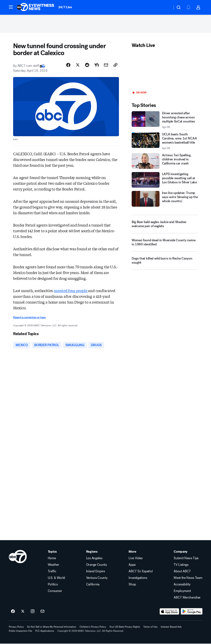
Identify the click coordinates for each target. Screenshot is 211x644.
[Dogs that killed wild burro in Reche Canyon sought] (165, 263)
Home (52, 559)
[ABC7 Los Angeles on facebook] (13, 612)
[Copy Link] (115, 65)
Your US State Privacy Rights (125, 627)
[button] (11, 7)
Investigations (138, 578)
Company (181, 552)
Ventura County (97, 578)
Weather (54, 565)
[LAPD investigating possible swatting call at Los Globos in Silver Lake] (165, 180)
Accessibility (182, 585)
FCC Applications (45, 631)
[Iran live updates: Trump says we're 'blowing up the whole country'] (165, 199)
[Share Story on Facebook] (68, 65)
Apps (132, 565)
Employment (182, 591)
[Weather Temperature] (166, 7)
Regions (92, 552)
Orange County (97, 565)
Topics (52, 552)
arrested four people (71, 291)
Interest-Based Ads (171, 627)
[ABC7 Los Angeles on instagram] (33, 612)
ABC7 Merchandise (187, 598)
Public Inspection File (20, 631)
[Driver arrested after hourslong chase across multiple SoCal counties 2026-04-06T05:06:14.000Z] (165, 120)
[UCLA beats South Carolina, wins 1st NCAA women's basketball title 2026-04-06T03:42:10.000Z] (165, 142)
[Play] (165, 70)
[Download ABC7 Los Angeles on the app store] (169, 612)
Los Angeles (94, 559)
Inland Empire (96, 572)
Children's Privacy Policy (93, 627)
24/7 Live (65, 7)
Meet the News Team (188, 578)
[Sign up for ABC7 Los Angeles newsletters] (42, 612)
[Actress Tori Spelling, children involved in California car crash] (165, 161)
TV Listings (181, 565)
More (132, 552)
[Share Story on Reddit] (87, 65)
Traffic (52, 572)
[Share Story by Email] (106, 65)
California (93, 585)
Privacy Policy (16, 627)
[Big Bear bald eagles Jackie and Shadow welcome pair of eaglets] (165, 224)
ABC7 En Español (141, 572)
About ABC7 (182, 572)
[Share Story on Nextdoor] (97, 65)
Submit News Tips (186, 559)
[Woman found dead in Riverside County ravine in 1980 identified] (165, 244)
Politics (53, 585)
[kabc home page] (18, 557)
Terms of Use (150, 627)
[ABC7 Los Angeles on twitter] (23, 612)
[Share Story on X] (78, 65)
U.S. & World (56, 578)
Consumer (55, 591)
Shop (132, 585)
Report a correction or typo (29, 318)
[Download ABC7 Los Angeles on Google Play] (192, 612)
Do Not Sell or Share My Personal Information (52, 627)
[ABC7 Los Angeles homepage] (35, 7)
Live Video (136, 559)
